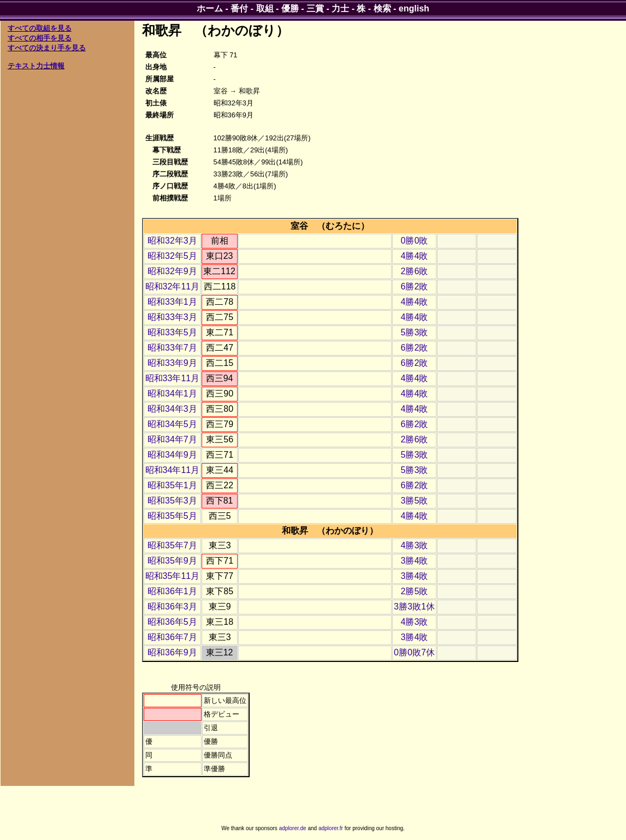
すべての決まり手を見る (47, 48)
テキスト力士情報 (36, 66)
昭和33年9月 (172, 363)
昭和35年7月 (172, 545)
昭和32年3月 (172, 241)
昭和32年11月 (173, 286)
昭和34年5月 (172, 424)
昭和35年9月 (172, 561)
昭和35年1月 (172, 485)
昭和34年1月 (172, 394)
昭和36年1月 (172, 591)
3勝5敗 (415, 501)
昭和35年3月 (172, 501)
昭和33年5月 (172, 332)
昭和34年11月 (173, 470)
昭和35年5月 (172, 516)
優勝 (290, 8)
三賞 (315, 8)
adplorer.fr (331, 828)
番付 (239, 8)
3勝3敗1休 (414, 607)
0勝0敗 (415, 241)
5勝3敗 (415, 332)
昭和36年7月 (172, 637)
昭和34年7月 (172, 439)
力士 (340, 8)
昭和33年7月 (172, 348)
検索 (382, 8)
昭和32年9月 (172, 271)
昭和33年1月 (172, 302)
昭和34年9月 (172, 455)
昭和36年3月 (172, 607)
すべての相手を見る (40, 38)
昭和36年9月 (172, 652)
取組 (265, 8)
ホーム (210, 8)
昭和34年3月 (172, 409)
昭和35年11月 (173, 576)
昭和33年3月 (172, 317)
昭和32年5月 (172, 256)
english (414, 8)
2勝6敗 (415, 271)
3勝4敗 (415, 561)
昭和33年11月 (173, 378)
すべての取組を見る (40, 28)
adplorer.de (293, 828)
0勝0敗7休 (414, 652)
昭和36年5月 (172, 622)
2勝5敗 (415, 591)
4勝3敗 (415, 545)
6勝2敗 (415, 286)
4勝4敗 (415, 256)
